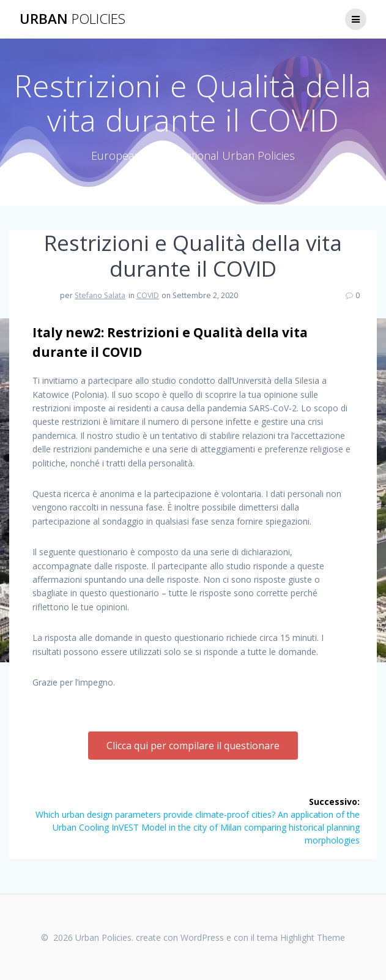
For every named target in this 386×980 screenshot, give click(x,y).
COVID (148, 295)
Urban (72, 19)
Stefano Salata (100, 295)
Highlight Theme (313, 937)
